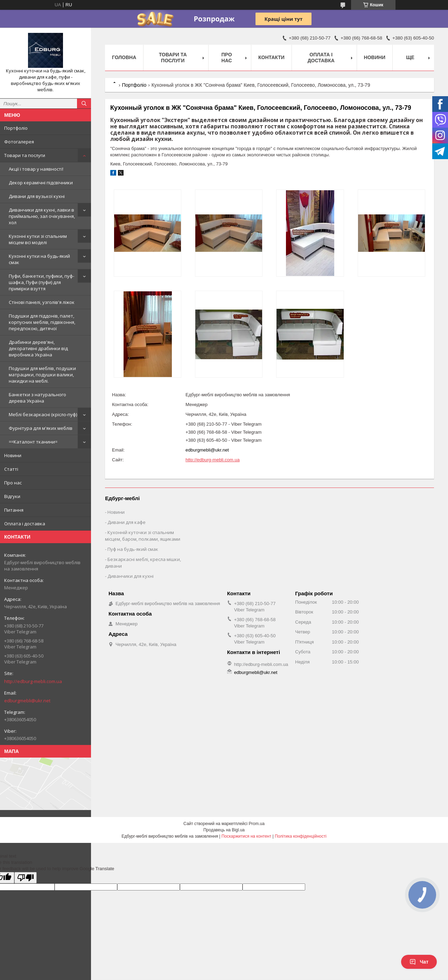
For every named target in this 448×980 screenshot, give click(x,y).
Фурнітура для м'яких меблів (41, 428)
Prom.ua (257, 824)
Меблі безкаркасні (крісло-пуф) (43, 414)
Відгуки (12, 496)
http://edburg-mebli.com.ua (33, 681)
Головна (124, 57)
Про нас (13, 483)
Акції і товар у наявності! (36, 169)
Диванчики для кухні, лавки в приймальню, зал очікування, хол (42, 216)
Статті (11, 469)
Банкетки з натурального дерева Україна (37, 398)
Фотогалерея (19, 142)
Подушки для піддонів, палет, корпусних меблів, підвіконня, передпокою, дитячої (42, 322)
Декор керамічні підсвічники (41, 183)
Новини (13, 455)
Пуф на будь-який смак (133, 549)
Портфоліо (16, 128)
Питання (14, 510)
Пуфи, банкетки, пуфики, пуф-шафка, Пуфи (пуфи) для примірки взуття (41, 282)
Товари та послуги (25, 155)
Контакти (271, 57)
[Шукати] (84, 104)
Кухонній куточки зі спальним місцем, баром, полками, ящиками (143, 536)
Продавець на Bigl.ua (224, 830)
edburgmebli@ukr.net (27, 701)
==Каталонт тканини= (33, 442)
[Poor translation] (26, 878)
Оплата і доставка (25, 524)
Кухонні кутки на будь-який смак (39, 259)
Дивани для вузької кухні (37, 196)
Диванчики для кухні (131, 576)
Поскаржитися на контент (246, 836)
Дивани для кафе (127, 522)
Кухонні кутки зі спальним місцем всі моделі (38, 239)
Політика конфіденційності (301, 836)
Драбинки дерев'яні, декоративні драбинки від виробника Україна (38, 348)
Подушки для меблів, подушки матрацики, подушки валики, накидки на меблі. (42, 375)
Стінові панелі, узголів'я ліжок (42, 302)
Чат (419, 962)
